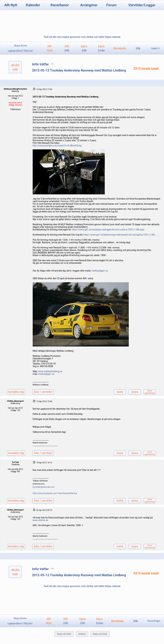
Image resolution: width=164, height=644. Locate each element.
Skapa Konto (20, 46)
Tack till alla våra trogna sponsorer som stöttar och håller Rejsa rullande (82, 37)
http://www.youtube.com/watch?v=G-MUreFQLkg (57, 146)
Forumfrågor (154, 621)
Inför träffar (44, 64)
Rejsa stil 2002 (64, 634)
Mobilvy (82, 634)
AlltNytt (50, 48)
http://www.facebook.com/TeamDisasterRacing (55, 493)
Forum (111, 5)
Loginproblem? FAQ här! (21, 51)
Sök (138, 48)
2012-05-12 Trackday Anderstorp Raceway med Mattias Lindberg (79, 70)
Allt (67, 48)
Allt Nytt (11, 5)
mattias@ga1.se (100, 271)
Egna (84, 48)
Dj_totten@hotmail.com (44, 487)
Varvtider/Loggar (142, 5)
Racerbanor (60, 5)
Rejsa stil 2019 (100, 634)
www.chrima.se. (41, 520)
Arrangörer (89, 5)
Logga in (155, 48)
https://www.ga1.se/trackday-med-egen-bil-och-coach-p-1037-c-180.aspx (108, 230)
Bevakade (120, 48)
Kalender (33, 5)
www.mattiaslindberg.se (50, 371)
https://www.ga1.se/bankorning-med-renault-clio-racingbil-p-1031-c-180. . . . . (122, 235)
